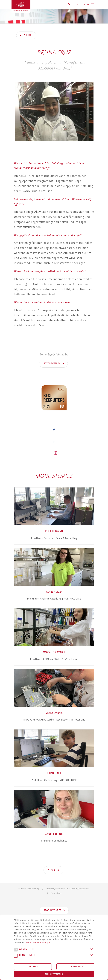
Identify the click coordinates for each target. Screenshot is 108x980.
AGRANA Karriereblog (28, 889)
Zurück (27, 35)
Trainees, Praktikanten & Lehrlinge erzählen (67, 889)
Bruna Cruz (56, 893)
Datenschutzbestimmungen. (37, 943)
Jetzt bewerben (52, 363)
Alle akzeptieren (54, 974)
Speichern (33, 967)
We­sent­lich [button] (24, 950)
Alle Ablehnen (75, 967)
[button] (54, 429)
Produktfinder (53, 910)
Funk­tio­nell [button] (25, 956)
